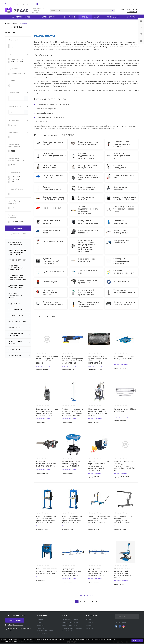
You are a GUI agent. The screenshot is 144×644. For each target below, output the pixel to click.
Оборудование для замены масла (52, 167)
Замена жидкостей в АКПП (124, 176)
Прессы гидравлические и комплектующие (87, 156)
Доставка (90, 623)
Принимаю (137, 641)
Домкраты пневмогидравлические (55, 155)
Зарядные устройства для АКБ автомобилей (54, 198)
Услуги (65, 615)
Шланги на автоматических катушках (51, 292)
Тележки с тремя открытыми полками (53, 303)
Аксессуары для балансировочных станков (122, 144)
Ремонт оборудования (70, 623)
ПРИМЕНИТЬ (18, 228)
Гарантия (90, 628)
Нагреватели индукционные (121, 232)
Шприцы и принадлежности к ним (123, 156)
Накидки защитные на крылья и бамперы (124, 303)
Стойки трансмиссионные (52, 188)
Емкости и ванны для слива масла (53, 176)
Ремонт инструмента (69, 626)
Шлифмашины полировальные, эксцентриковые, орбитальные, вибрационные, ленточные (87, 246)
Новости (40, 620)
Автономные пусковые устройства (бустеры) (125, 198)
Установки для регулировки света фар (125, 291)
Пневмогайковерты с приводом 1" (89, 282)
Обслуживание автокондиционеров (88, 222)
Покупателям (92, 615)
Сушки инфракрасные (54, 272)
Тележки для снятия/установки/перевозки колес (124, 209)
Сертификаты (42, 633)
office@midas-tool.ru (45, 4)
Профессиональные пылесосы (88, 232)
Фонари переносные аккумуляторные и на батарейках (89, 304)
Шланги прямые (122, 282)
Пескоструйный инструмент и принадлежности (87, 292)
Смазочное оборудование (121, 167)
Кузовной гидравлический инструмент (51, 261)
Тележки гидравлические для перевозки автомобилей (88, 210)
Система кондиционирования (124, 272)
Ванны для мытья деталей (51, 222)
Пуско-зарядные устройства (86, 198)
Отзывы (40, 623)
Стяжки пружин (51, 282)
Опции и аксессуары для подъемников (88, 143)
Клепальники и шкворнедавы (121, 222)
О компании (42, 615)
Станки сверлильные (53, 242)
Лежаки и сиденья (52, 208)
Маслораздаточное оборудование (87, 167)
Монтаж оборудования (70, 620)
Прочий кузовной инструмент (87, 260)
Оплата (89, 620)
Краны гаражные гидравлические (86, 188)
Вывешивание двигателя (120, 188)
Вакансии (41, 626)
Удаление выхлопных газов (53, 232)
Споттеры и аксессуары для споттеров (121, 261)
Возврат (89, 626)
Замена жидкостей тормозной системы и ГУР (89, 177)
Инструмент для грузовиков (121, 242)
